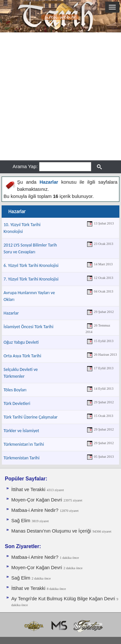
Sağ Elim (21, 521)
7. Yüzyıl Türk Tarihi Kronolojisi (31, 279)
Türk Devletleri (17, 403)
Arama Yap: (25, 166)
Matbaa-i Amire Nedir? (35, 510)
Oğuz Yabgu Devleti (21, 342)
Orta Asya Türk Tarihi (22, 356)
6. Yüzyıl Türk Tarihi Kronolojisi (31, 265)
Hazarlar (11, 313)
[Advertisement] (60, 96)
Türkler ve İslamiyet (21, 431)
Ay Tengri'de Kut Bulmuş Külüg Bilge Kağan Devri (63, 599)
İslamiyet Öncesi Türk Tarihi (28, 327)
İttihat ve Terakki (28, 489)
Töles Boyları (15, 390)
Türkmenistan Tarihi (21, 458)
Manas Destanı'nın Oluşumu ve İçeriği (51, 531)
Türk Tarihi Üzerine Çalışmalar (31, 417)
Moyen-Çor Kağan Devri (37, 500)
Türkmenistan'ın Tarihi (24, 444)
